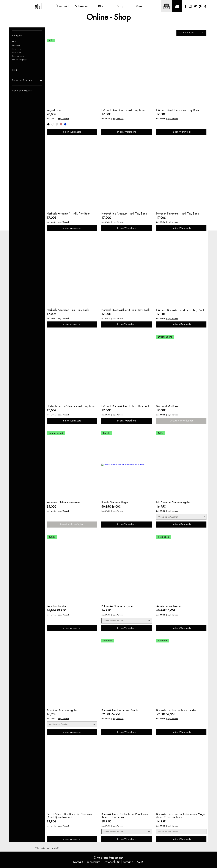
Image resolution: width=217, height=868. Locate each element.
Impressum (94, 862)
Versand (129, 862)
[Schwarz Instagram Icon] (190, 6)
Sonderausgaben (20, 60)
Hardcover (17, 49)
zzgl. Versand (63, 119)
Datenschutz (112, 862)
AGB (140, 862)
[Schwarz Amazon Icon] (205, 6)
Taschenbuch (18, 56)
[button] (177, 6)
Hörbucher (17, 52)
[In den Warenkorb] (72, 132)
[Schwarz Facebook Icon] (185, 6)
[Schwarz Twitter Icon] (195, 6)
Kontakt (79, 862)
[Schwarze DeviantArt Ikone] (200, 6)
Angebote (16, 45)
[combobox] (191, 33)
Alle (14, 42)
